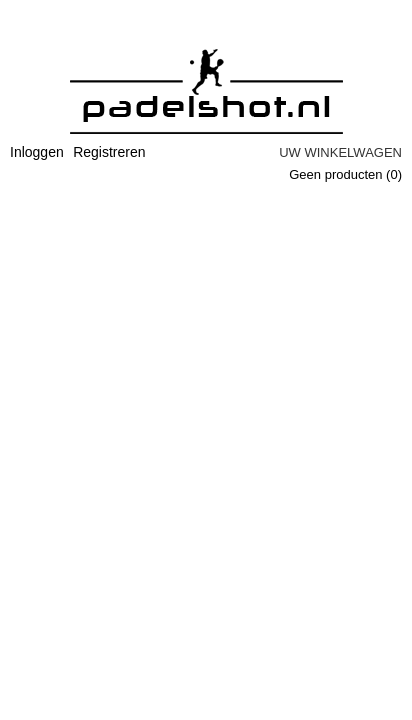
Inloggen (37, 152)
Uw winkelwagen (340, 152)
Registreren (109, 152)
